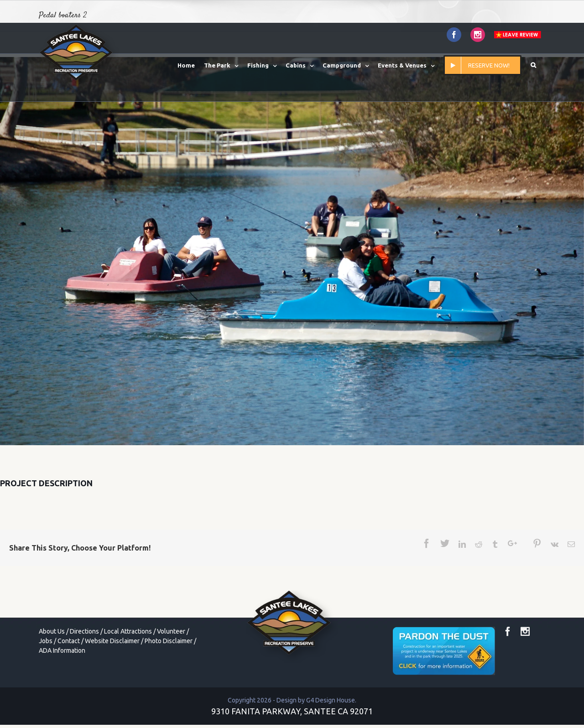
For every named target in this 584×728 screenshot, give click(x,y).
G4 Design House (331, 700)
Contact (69, 641)
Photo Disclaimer (169, 641)
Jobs (46, 641)
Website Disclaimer (112, 641)
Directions (84, 631)
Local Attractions (128, 631)
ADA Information (62, 650)
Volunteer (171, 631)
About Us (52, 631)
